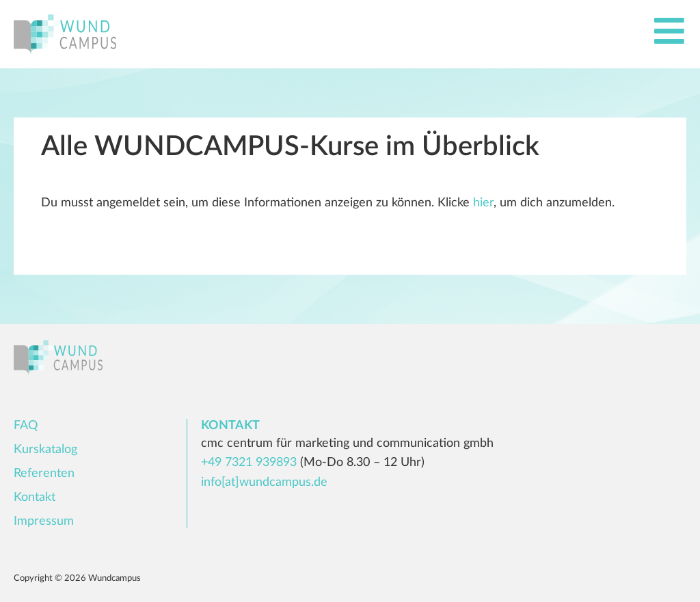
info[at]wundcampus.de (264, 482)
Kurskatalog (45, 450)
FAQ (26, 426)
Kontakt (35, 497)
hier (483, 203)
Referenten (44, 474)
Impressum (44, 521)
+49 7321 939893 (249, 463)
